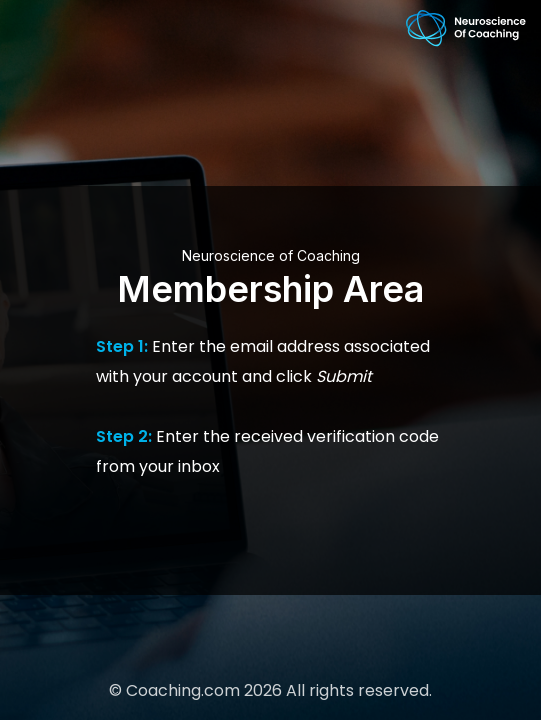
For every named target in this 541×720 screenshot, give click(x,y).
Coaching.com (183, 690)
